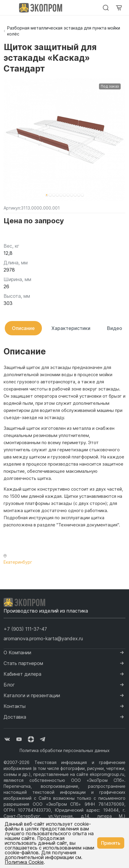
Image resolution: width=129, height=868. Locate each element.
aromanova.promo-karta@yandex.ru (43, 638)
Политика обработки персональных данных (65, 750)
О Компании (17, 652)
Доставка (15, 717)
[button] (47, 195)
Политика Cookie (24, 862)
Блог (9, 685)
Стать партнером (23, 663)
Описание (23, 328)
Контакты (15, 706)
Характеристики (71, 328)
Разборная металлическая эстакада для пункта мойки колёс (64, 31)
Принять (111, 843)
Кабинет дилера (22, 674)
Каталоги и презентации (32, 695)
